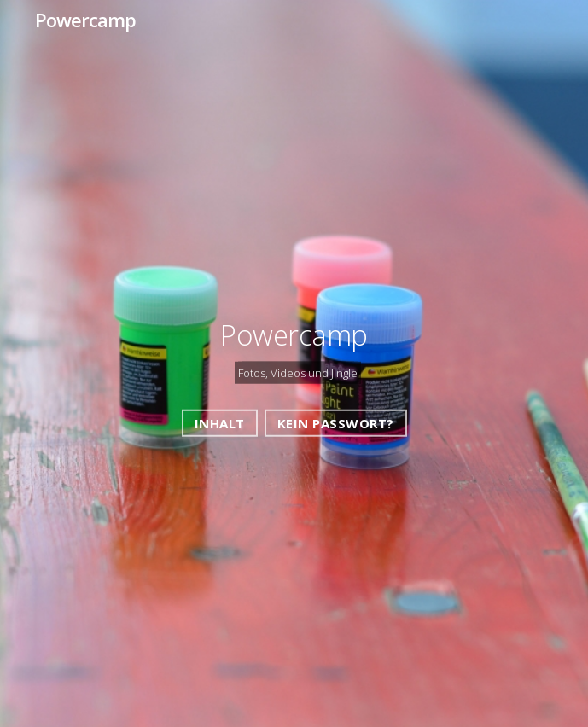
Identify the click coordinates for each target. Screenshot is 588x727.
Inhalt (220, 422)
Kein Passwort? (336, 422)
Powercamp (85, 20)
